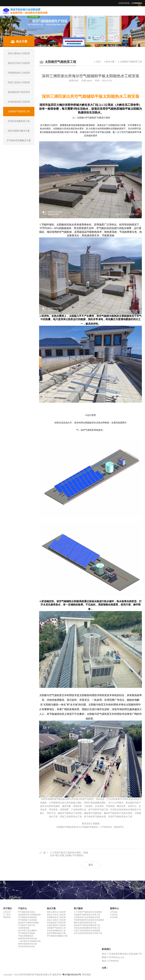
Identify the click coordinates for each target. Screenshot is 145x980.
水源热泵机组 (24, 928)
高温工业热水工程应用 (56, 920)
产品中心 (23, 908)
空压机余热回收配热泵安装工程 (87, 928)
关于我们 (8, 908)
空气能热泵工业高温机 (28, 920)
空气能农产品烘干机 (27, 925)
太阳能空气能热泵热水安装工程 (87, 915)
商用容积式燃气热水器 (28, 939)
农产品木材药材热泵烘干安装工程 (88, 933)
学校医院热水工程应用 (56, 917)
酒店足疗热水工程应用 (56, 915)
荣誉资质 (7, 917)
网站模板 (86, 975)
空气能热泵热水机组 (27, 912)
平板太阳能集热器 (26, 936)
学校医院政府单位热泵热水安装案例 (89, 920)
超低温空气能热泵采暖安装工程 (87, 925)
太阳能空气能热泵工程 (131, 62)
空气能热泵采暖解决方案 (57, 936)
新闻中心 (114, 908)
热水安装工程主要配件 (28, 931)
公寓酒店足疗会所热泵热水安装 (87, 917)
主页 (98, 62)
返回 (91, 865)
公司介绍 (7, 912)
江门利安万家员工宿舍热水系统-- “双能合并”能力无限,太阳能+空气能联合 (64, 854)
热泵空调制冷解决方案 (56, 933)
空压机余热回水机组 (27, 946)
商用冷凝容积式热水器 (28, 944)
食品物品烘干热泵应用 (56, 923)
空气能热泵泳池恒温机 (28, 917)
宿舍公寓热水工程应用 (56, 912)
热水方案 (110, 62)
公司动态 (114, 912)
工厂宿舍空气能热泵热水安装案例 (88, 912)
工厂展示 (7, 915)
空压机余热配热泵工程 (56, 931)
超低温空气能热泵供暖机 (28, 923)
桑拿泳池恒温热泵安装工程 (85, 923)
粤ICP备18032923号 (72, 975)
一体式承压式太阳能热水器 (29, 941)
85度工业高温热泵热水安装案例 (87, 931)
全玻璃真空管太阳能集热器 (29, 915)
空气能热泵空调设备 (27, 933)
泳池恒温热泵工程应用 (56, 925)
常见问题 (114, 917)
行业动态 (114, 915)
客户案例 (78, 908)
